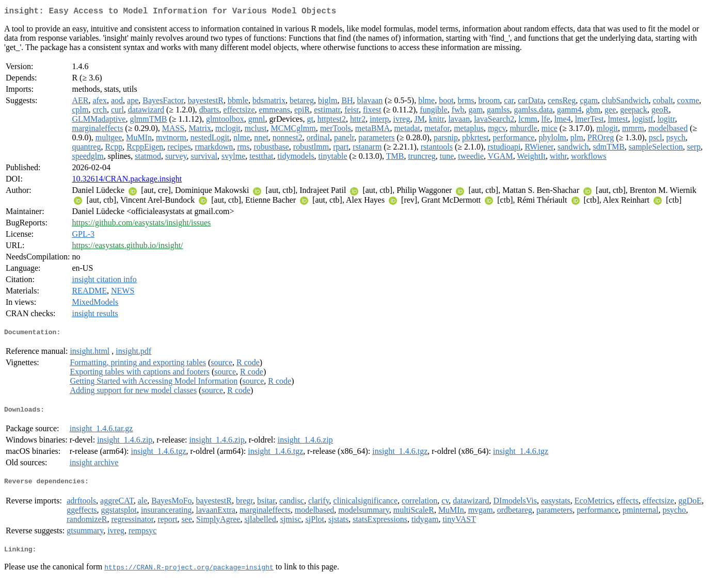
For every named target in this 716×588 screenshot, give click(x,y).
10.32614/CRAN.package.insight (127, 181)
